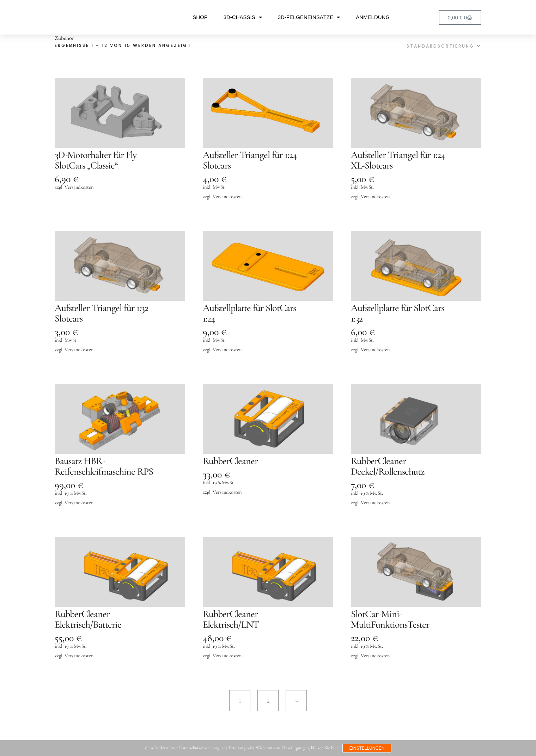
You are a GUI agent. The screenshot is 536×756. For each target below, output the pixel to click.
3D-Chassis (243, 17)
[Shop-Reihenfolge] (443, 46)
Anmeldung (373, 17)
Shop (200, 17)
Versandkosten (79, 187)
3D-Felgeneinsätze (309, 17)
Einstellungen (367, 748)
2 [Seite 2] (268, 700)
